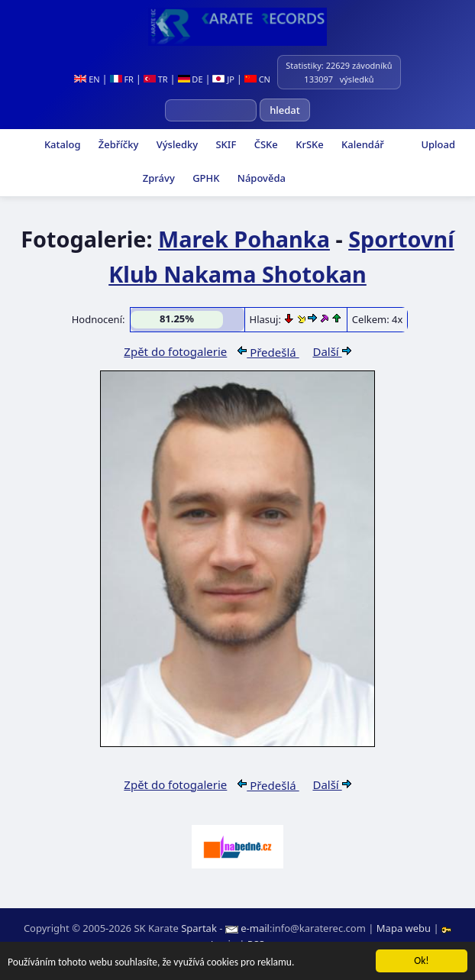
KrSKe (309, 144)
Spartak (199, 928)
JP (223, 79)
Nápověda (260, 178)
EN (87, 79)
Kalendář (362, 144)
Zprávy (157, 178)
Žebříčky (117, 144)
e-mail (255, 928)
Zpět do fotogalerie (175, 351)
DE (191, 79)
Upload (438, 144)
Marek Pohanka (244, 239)
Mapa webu (404, 928)
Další (331, 351)
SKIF (225, 144)
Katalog (61, 144)
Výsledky (176, 144)
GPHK (205, 178)
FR (122, 79)
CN (257, 79)
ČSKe (264, 144)
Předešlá (268, 352)
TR (156, 79)
